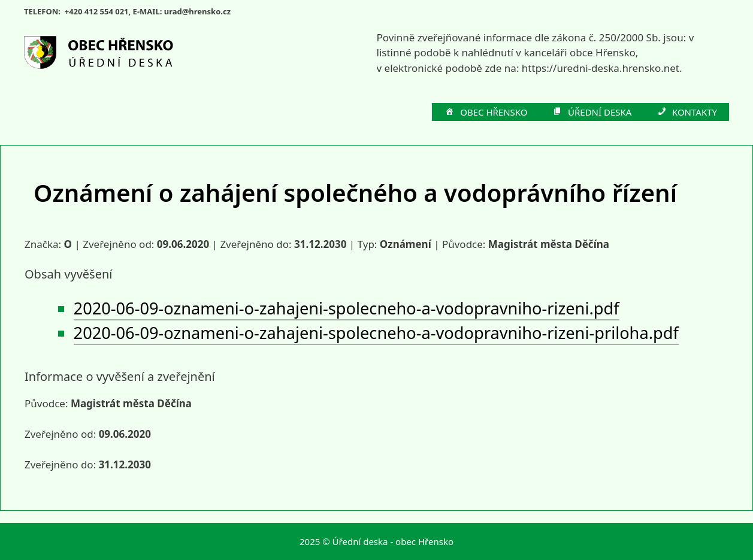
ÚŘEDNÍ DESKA (592, 113)
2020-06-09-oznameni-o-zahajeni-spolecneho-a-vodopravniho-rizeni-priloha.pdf (376, 333)
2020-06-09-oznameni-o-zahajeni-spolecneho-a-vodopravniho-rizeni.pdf (347, 308)
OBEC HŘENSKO (486, 113)
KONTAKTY (686, 113)
